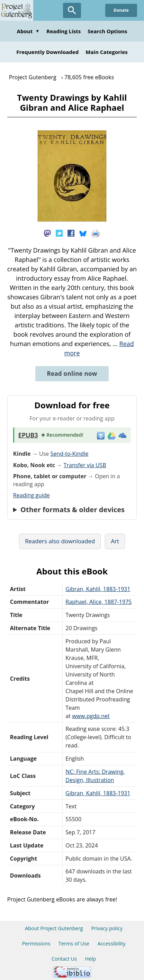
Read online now (72, 374)
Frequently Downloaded (47, 52)
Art (115, 541)
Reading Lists (64, 31)
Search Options (107, 31)
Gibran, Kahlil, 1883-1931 (98, 589)
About (28, 31)
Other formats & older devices (73, 510)
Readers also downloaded (60, 541)
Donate (121, 10)
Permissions (36, 943)
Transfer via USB (85, 465)
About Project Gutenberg (54, 928)
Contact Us (64, 959)
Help (91, 959)
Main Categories (107, 52)
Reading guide (31, 495)
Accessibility (112, 943)
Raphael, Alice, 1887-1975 (98, 602)
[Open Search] (72, 10)
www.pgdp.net (91, 716)
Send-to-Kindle (70, 454)
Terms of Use (74, 943)
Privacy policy (107, 928)
